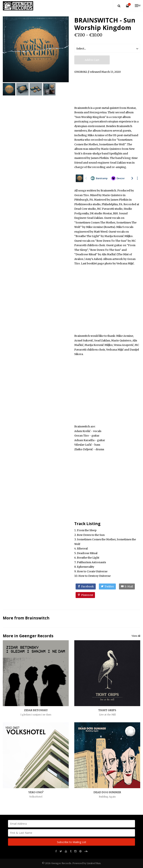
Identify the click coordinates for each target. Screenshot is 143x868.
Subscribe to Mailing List (72, 842)
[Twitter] (107, 586)
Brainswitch (37, 618)
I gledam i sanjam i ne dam (36, 715)
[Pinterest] (85, 595)
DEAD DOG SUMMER (107, 792)
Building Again (107, 797)
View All (136, 636)
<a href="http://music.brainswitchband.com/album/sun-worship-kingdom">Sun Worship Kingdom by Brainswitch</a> (107, 89)
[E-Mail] (127, 586)
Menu (138, 5)
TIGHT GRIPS (107, 710)
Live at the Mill (107, 715)
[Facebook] (86, 586)
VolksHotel (36, 797)
